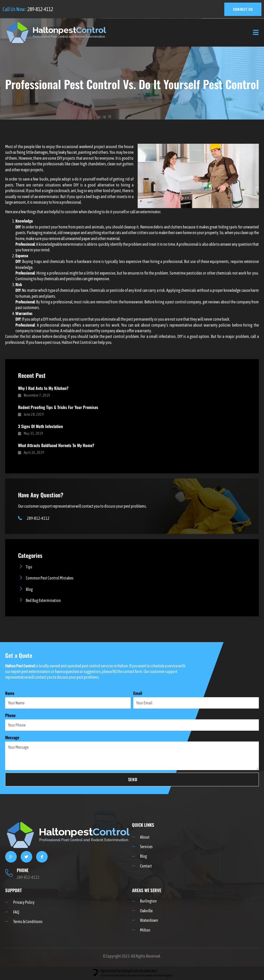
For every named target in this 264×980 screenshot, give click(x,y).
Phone (10, 716)
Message (12, 738)
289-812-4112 (40, 9)
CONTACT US (242, 9)
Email (138, 694)
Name (10, 694)
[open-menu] (256, 33)
